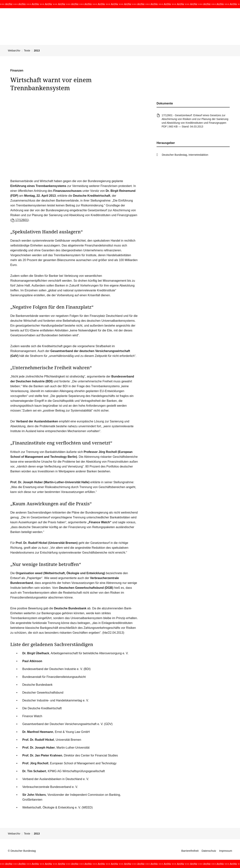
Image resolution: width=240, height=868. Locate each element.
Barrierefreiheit (190, 851)
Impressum (226, 851)
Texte (27, 51)
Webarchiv (14, 51)
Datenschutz (209, 851)
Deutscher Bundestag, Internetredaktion (185, 155)
